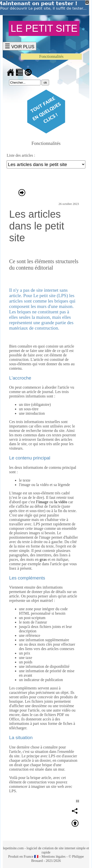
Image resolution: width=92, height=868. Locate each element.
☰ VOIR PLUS (20, 46)
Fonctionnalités (51, 56)
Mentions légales (53, 856)
